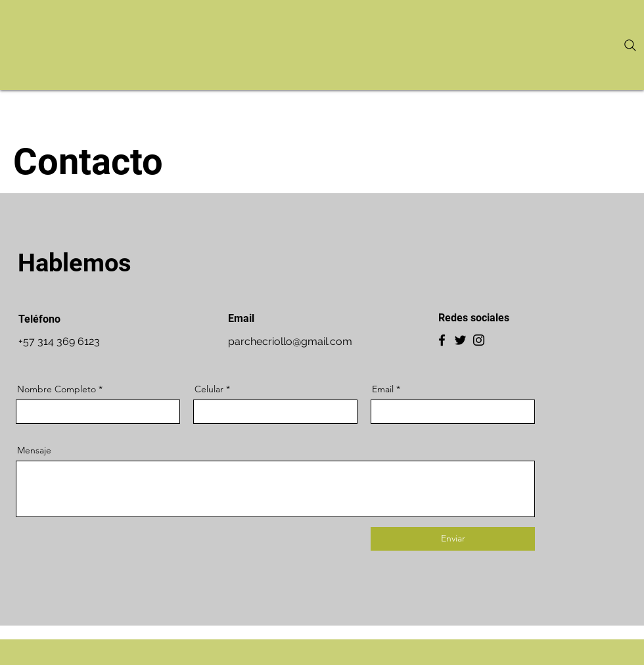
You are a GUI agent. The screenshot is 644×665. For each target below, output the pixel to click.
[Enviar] (453, 539)
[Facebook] (442, 340)
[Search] (630, 45)
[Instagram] (479, 340)
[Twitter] (460, 340)
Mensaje (34, 450)
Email (383, 389)
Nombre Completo (57, 389)
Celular (209, 389)
